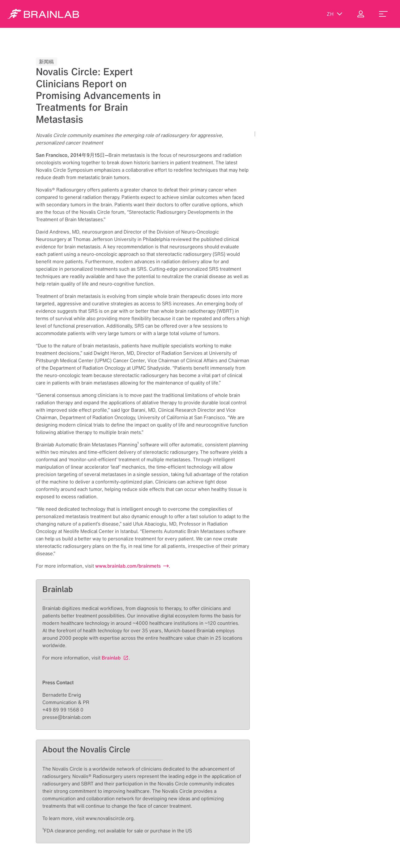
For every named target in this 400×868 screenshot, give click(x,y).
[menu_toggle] (383, 14)
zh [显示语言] (335, 14)
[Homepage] (43, 14)
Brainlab (111, 658)
